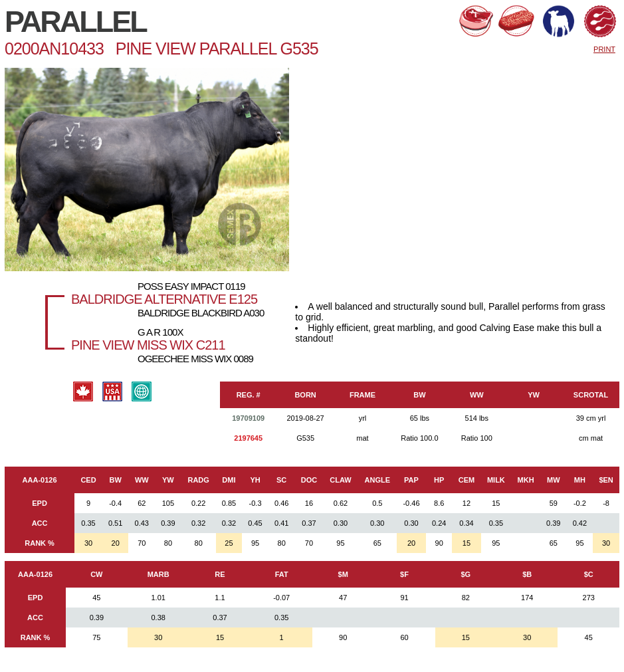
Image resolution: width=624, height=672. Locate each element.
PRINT (604, 49)
